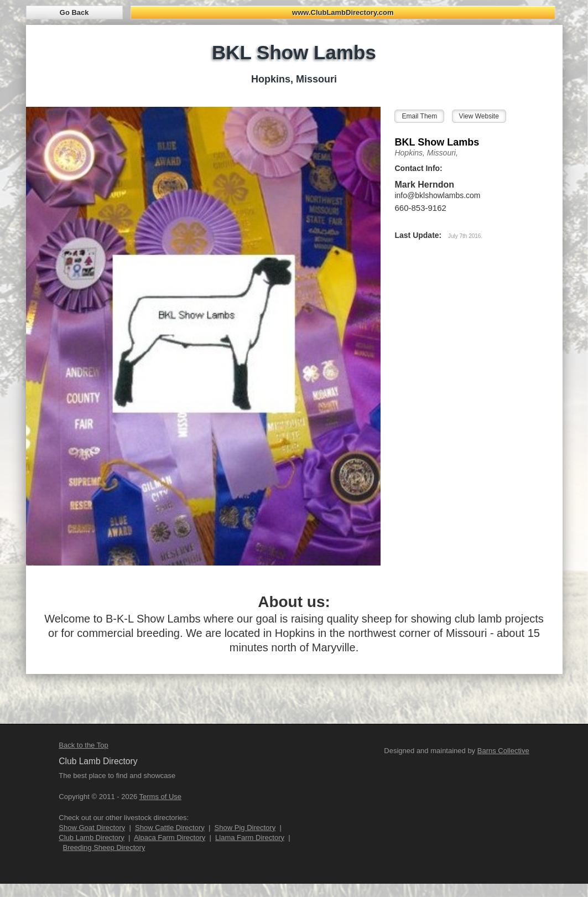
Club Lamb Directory (92, 838)
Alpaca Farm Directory (170, 838)
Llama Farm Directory (250, 838)
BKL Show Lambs (437, 142)
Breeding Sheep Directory (104, 847)
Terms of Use (161, 797)
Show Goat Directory (92, 828)
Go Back (74, 12)
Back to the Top (83, 745)
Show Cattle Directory (170, 828)
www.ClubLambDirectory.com (343, 12)
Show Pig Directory (245, 828)
